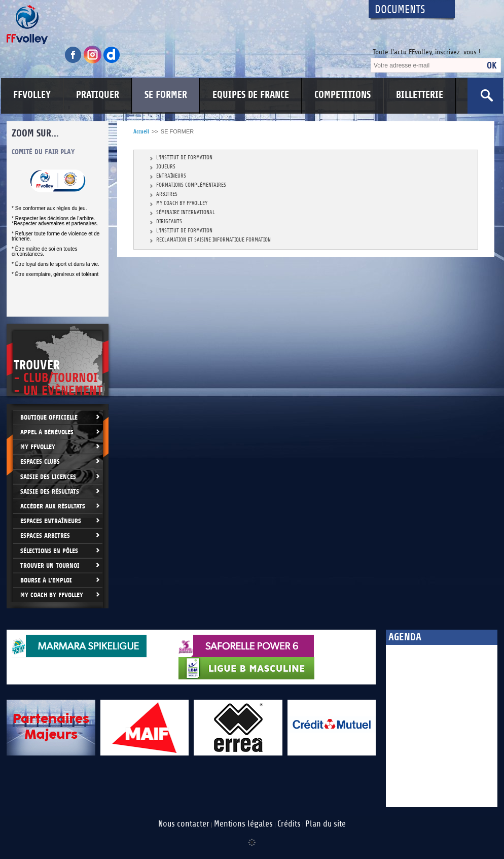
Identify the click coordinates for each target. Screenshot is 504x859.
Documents (400, 10)
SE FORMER (166, 95)
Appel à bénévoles (47, 432)
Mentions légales (243, 824)
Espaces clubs (40, 461)
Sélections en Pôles (49, 551)
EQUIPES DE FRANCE (251, 95)
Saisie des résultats (50, 491)
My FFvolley (38, 447)
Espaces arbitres (45, 536)
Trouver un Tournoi (50, 565)
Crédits (289, 824)
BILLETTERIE (420, 95)
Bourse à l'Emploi (46, 580)
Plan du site (326, 824)
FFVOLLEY (32, 95)
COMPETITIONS (343, 95)
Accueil (141, 132)
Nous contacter (184, 824)
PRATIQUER (98, 95)
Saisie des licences (48, 477)
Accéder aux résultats (53, 506)
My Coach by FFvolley (52, 595)
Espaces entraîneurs (51, 521)
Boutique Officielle (49, 417)
